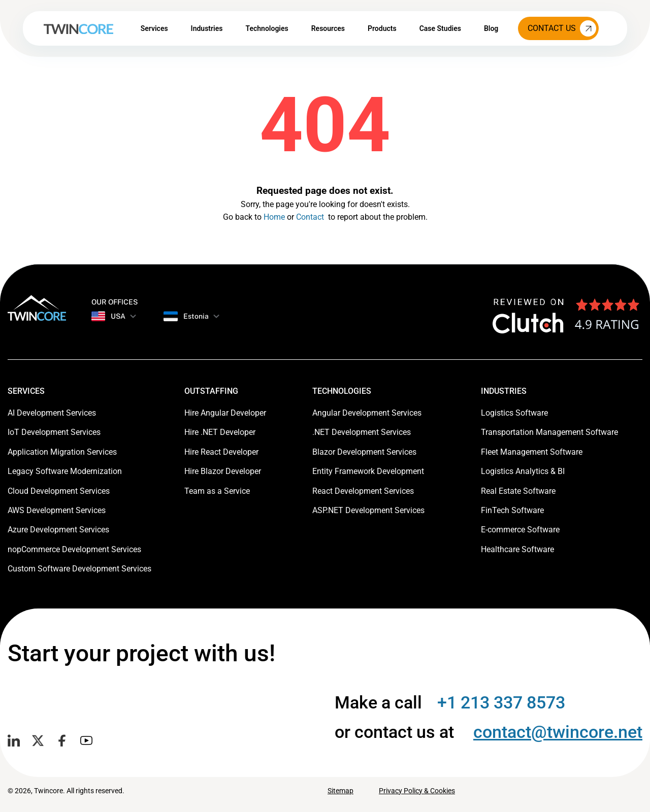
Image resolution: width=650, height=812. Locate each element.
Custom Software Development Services (79, 569)
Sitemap (340, 791)
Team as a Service (217, 491)
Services (154, 28)
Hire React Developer (221, 452)
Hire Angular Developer (225, 413)
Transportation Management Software (549, 432)
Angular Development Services (367, 413)
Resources (328, 28)
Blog (491, 28)
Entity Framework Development (368, 471)
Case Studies (440, 28)
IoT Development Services (54, 432)
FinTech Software (512, 510)
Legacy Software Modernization (65, 471)
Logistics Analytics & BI (523, 471)
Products (382, 28)
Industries (207, 28)
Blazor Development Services (364, 452)
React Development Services (363, 491)
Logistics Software (514, 413)
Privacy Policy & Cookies (417, 791)
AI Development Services (52, 413)
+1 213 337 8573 (501, 702)
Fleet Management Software (532, 452)
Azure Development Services (58, 530)
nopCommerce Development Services (74, 549)
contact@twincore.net (558, 732)
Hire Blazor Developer (223, 471)
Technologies (267, 28)
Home (274, 217)
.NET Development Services (362, 432)
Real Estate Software (518, 491)
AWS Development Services (57, 510)
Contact (310, 217)
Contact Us (562, 28)
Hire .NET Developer (220, 432)
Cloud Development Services (59, 491)
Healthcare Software (517, 549)
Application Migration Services (62, 452)
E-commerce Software (520, 530)
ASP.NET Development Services (368, 510)
